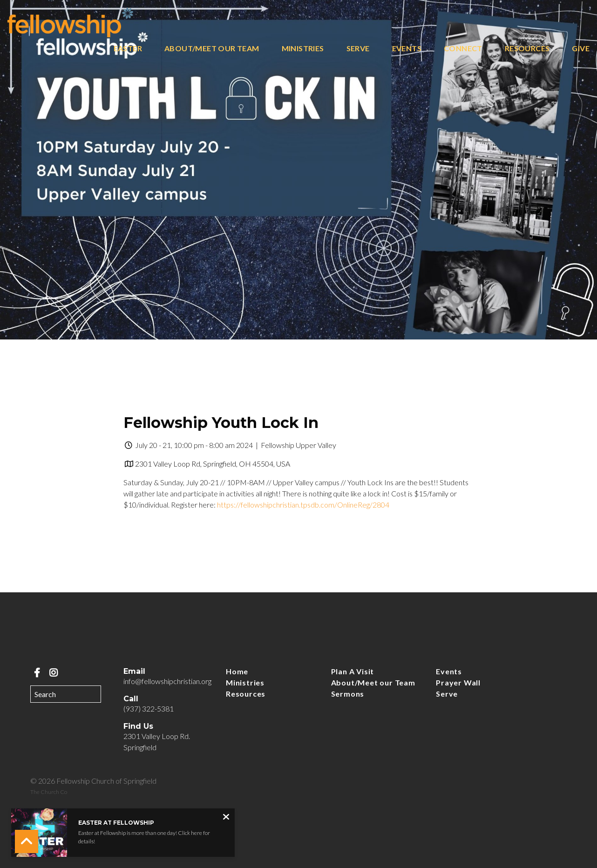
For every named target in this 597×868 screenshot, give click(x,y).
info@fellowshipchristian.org (167, 681)
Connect (463, 49)
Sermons (348, 694)
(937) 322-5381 (149, 709)
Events (407, 49)
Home (237, 671)
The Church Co (49, 792)
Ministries (303, 49)
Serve (358, 49)
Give (581, 49)
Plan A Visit (353, 671)
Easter (128, 49)
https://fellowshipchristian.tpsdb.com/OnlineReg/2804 (303, 505)
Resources (527, 49)
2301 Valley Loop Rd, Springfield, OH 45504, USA (213, 464)
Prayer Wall (458, 682)
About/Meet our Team (212, 49)
